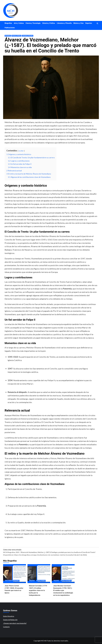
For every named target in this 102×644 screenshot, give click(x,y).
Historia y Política (49, 23)
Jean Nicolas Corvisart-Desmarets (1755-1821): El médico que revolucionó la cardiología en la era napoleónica (63, 590)
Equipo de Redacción (10, 620)
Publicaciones (10, 28)
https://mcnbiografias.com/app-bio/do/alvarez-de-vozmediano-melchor (40, 555)
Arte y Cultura (19, 23)
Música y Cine (78, 23)
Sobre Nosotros (9, 616)
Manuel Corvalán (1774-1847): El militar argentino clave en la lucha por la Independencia (38, 590)
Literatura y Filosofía (64, 23)
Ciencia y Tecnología (33, 23)
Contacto (6, 627)
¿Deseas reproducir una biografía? (15, 623)
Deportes (89, 23)
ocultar (21, 151)
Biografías (8, 23)
